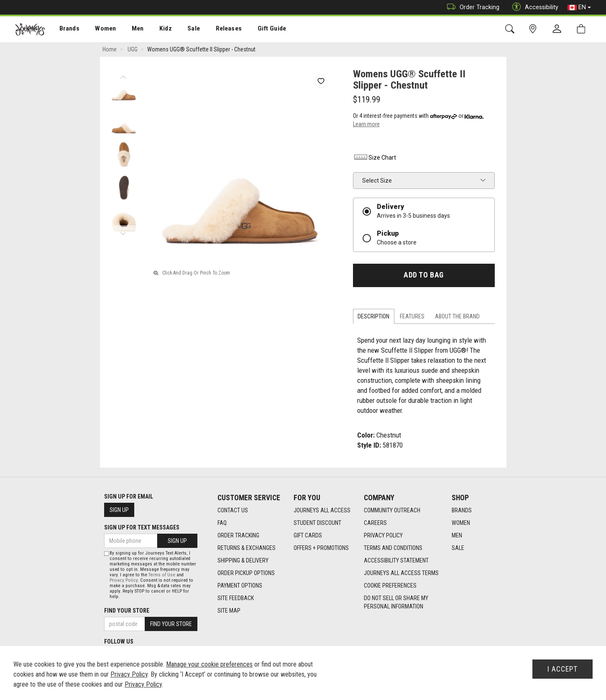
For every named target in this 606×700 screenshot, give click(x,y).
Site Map (229, 611)
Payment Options (240, 586)
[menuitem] (65, 29)
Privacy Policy (383, 536)
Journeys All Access (322, 511)
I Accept (563, 669)
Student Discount (317, 523)
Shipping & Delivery (243, 561)
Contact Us (233, 511)
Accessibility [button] (533, 7)
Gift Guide (257, 30)
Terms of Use (162, 575)
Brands (65, 30)
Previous (124, 75)
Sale (183, 30)
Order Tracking (471, 7)
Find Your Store (127, 611)
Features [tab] (412, 316)
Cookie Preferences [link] (390, 586)
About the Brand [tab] (457, 316)
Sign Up (119, 510)
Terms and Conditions (393, 548)
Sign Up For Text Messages (142, 527)
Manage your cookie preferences (209, 664)
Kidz (157, 30)
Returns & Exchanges (247, 548)
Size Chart (375, 158)
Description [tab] (373, 316)
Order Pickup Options (246, 573)
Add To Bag (423, 275)
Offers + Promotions (321, 548)
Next (124, 232)
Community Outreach (392, 511)
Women (99, 30)
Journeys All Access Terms (401, 573)
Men (130, 30)
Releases (216, 30)
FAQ (222, 523)
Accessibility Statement (396, 561)
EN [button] (579, 8)
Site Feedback (236, 598)
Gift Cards (308, 536)
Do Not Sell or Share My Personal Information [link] (396, 603)
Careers (375, 523)
